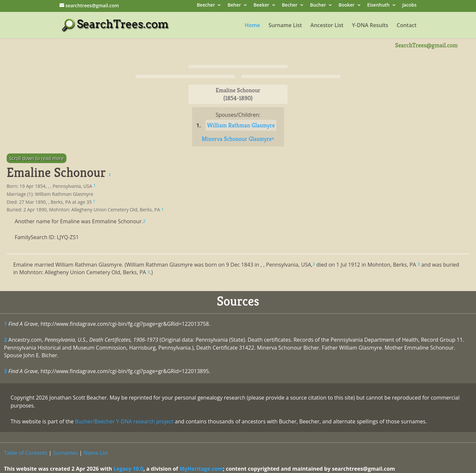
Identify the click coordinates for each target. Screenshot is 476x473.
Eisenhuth (378, 5)
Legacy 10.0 (128, 469)
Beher (234, 5)
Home (252, 26)
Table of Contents (26, 453)
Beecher (206, 5)
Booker (346, 5)
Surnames (65, 453)
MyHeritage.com (201, 469)
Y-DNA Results (370, 26)
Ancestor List (327, 26)
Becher (290, 5)
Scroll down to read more (37, 158)
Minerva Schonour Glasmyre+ (238, 139)
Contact (407, 26)
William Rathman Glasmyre (241, 125)
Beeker (261, 5)
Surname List (285, 26)
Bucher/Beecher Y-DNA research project (124, 421)
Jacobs (409, 5)
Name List (96, 453)
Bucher (318, 5)
